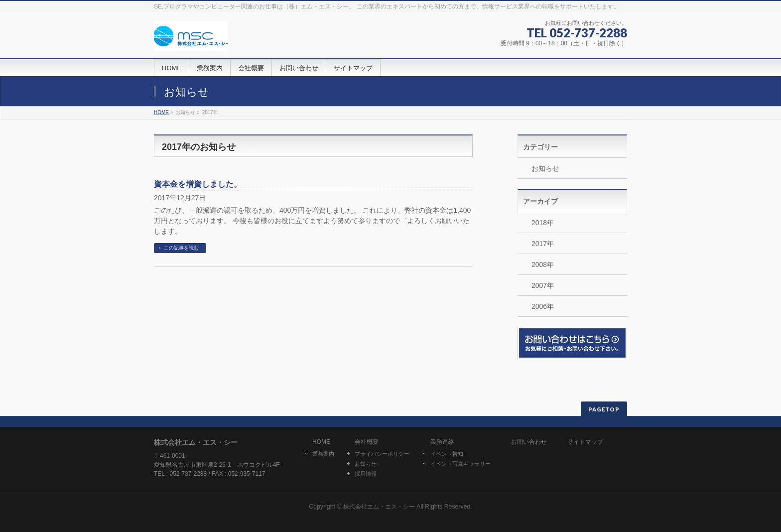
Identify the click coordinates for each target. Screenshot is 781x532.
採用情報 (366, 474)
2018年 (543, 223)
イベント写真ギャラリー (460, 464)
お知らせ (545, 168)
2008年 (543, 265)
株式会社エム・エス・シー (379, 507)
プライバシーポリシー (382, 454)
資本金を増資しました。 (198, 184)
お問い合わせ (529, 442)
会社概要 (367, 442)
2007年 (543, 285)
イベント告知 (447, 454)
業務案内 (323, 454)
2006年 (543, 306)
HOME (161, 112)
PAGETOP (604, 409)
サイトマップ (585, 442)
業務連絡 (442, 442)
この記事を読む (181, 248)
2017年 (543, 244)
